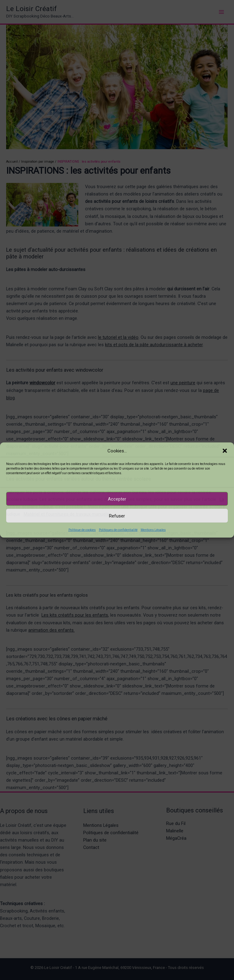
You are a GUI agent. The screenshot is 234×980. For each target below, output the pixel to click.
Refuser (117, 516)
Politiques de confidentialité (118, 530)
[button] (225, 451)
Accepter (117, 499)
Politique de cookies (82, 530)
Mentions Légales (153, 530)
